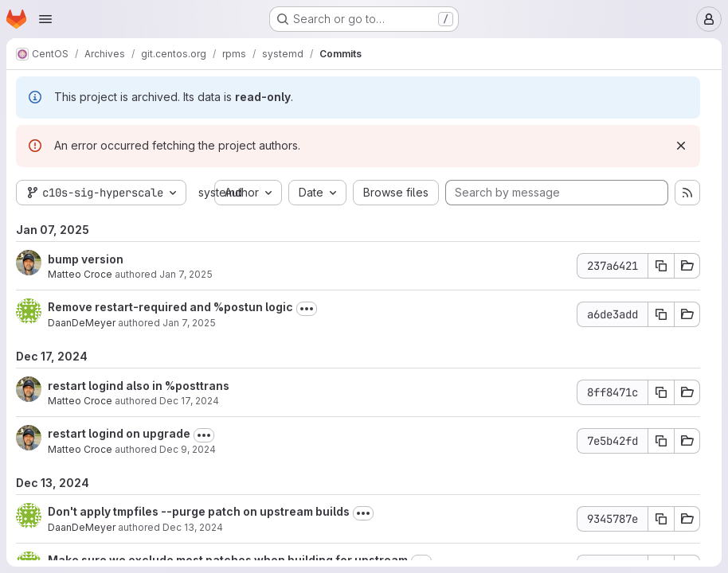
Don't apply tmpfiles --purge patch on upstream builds (199, 511)
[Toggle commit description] (307, 309)
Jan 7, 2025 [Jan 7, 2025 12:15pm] (189, 323)
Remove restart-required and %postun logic (170, 307)
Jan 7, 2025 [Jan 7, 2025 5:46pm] (186, 274)
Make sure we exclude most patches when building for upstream (228, 560)
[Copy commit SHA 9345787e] (661, 519)
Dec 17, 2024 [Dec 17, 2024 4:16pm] (189, 401)
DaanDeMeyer (82, 323)
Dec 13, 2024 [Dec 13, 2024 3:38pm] (193, 527)
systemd (220, 192)
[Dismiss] (681, 146)
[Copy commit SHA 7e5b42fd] (661, 441)
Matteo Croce (80, 274)
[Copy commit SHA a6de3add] (661, 314)
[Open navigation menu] (45, 19)
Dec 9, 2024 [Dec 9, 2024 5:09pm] (188, 449)
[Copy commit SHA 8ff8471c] (661, 392)
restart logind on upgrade (119, 433)
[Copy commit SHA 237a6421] (661, 266)
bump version (86, 259)
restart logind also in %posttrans (139, 386)
